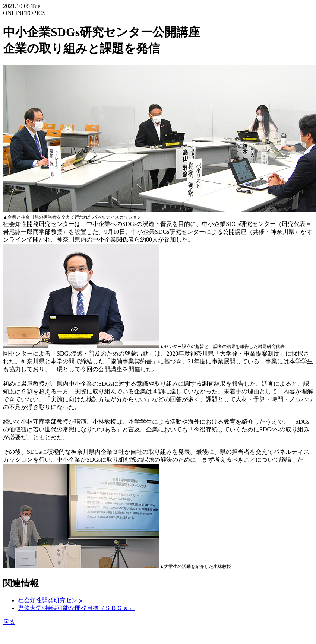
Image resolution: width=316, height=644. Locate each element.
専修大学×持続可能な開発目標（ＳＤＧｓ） (76, 608)
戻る (9, 622)
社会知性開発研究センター (54, 600)
